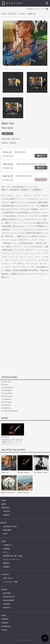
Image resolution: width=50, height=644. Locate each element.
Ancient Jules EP (24, 493)
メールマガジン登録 (10, 582)
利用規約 (6, 567)
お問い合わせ (8, 578)
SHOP (4, 541)
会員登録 (30, 9)
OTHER (4, 590)
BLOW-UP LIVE (9, 597)
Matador (23, 14)
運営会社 (6, 563)
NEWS (4, 504)
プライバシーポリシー (11, 560)
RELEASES (13, 14)
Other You (5, 472)
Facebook (5, 619)
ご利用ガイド (8, 545)
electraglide (7, 530)
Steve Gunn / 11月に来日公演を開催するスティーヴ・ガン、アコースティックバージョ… (13, 442)
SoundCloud (6, 626)
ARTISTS (7, 511)
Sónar (5, 534)
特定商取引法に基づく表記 (13, 556)
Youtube (4, 630)
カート (43, 9)
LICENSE (7, 604)
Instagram (5, 623)
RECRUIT (7, 608)
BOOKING (7, 593)
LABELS (6, 515)
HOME (4, 14)
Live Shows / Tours (10, 526)
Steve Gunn (8, 134)
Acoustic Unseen (23, 472)
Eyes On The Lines (8, 493)
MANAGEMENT (9, 600)
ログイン (37, 9)
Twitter (4, 616)
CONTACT (5, 574)
